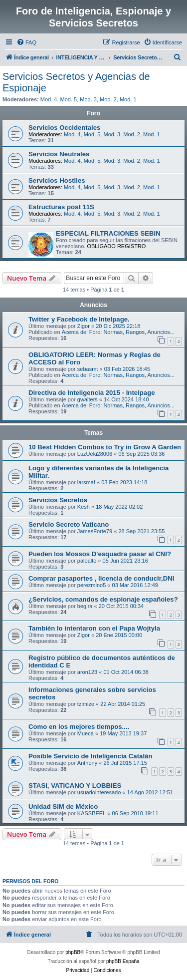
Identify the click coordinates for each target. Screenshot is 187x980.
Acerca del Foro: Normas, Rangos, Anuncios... (118, 332)
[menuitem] (26, 42)
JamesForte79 (95, 531)
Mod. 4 (49, 99)
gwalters (88, 399)
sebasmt (88, 369)
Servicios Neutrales (59, 154)
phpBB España (123, 961)
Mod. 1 (128, 99)
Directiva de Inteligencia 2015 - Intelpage (92, 393)
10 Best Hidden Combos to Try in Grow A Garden (105, 447)
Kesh (84, 507)
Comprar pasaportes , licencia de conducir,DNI (101, 578)
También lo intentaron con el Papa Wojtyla (94, 628)
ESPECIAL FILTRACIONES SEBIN (108, 233)
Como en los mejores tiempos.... (79, 727)
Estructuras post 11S (61, 207)
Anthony (87, 763)
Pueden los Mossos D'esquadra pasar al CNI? (100, 554)
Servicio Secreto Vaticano (69, 524)
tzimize (86, 704)
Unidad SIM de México (63, 807)
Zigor (84, 326)
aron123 (87, 672)
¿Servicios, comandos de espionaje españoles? (103, 599)
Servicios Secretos (58, 500)
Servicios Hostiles (57, 180)
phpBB (73, 952)
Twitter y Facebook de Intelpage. (79, 319)
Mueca (86, 733)
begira (85, 606)
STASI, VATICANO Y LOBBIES (75, 786)
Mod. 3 (88, 99)
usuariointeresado (99, 792)
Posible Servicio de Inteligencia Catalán (90, 756)
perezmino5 (92, 585)
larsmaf (86, 482)
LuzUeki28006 (95, 454)
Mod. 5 (69, 99)
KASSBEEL (92, 813)
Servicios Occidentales (64, 128)
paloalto (87, 561)
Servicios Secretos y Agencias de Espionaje (76, 82)
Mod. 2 (108, 99)
